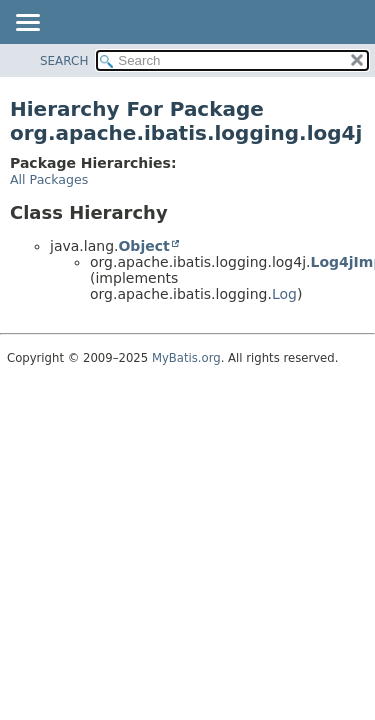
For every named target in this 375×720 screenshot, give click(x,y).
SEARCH (64, 61)
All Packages (49, 179)
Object (143, 246)
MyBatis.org (186, 358)
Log (284, 294)
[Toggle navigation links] (27, 24)
